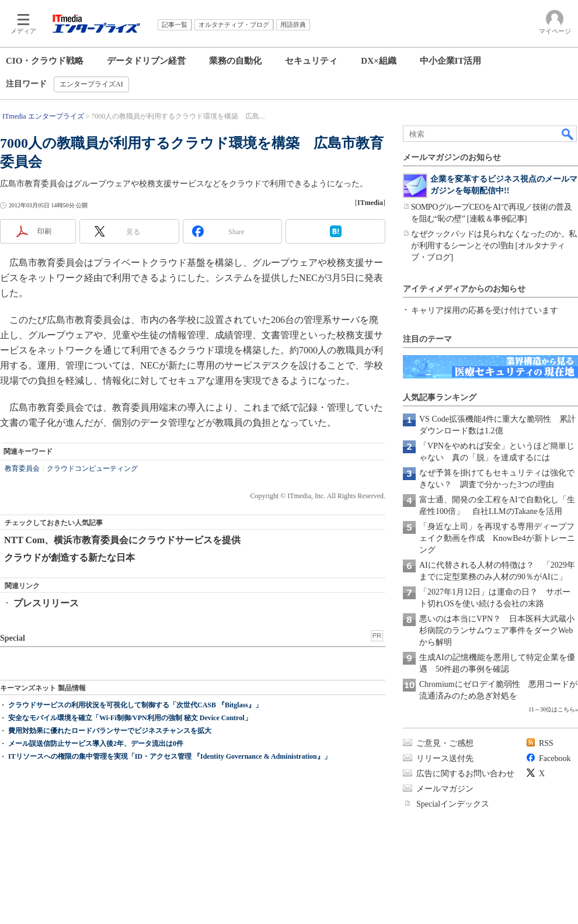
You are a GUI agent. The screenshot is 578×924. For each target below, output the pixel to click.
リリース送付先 (445, 758)
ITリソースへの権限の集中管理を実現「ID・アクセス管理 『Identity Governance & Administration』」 (170, 756)
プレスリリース (46, 603)
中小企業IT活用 (451, 61)
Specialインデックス (453, 804)
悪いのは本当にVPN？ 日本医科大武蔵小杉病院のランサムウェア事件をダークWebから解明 (497, 631)
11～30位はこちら (552, 709)
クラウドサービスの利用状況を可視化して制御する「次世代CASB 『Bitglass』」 (135, 705)
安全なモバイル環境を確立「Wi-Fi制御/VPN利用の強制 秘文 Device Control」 (130, 718)
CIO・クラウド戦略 (45, 61)
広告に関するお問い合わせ (465, 774)
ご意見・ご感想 (445, 743)
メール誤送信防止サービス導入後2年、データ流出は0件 (96, 744)
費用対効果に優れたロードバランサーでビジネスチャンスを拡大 (110, 731)
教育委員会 (22, 468)
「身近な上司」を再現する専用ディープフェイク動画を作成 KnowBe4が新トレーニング (497, 538)
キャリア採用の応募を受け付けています (485, 310)
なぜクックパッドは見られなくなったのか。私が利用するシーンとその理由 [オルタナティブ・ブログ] (494, 246)
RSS (546, 743)
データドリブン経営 (146, 61)
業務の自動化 (235, 61)
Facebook (555, 758)
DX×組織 (378, 61)
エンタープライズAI (91, 84)
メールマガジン (445, 789)
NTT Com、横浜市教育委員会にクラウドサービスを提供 (123, 540)
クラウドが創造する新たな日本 (69, 557)
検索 (568, 134)
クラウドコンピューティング (92, 468)
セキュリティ (311, 61)
